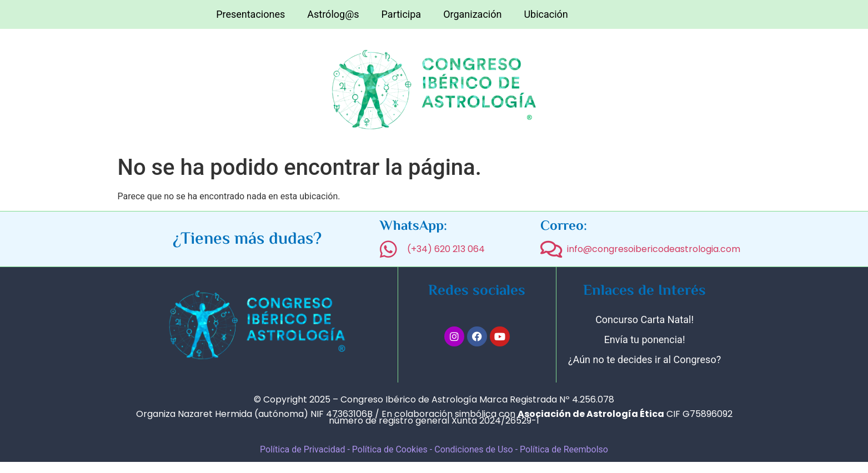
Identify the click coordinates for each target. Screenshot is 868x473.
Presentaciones (250, 14)
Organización (472, 14)
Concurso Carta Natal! (644, 319)
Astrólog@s (333, 14)
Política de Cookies (390, 449)
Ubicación (546, 14)
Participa (402, 14)
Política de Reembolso (564, 449)
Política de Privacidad (302, 449)
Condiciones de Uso (475, 449)
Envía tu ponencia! (645, 339)
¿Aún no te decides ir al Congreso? (644, 359)
